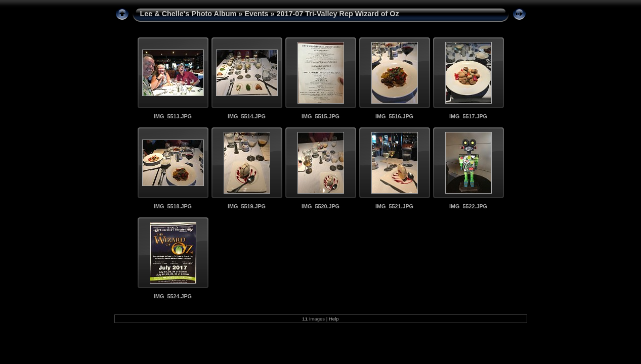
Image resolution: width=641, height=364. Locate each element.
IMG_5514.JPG (247, 116)
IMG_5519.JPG (247, 206)
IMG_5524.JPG (173, 296)
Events (256, 14)
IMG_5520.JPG (320, 206)
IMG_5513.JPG (173, 116)
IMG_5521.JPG (394, 206)
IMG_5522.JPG (468, 206)
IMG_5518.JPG (173, 206)
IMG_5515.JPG (320, 116)
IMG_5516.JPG (394, 116)
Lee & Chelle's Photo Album (188, 14)
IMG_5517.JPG (468, 116)
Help (334, 319)
